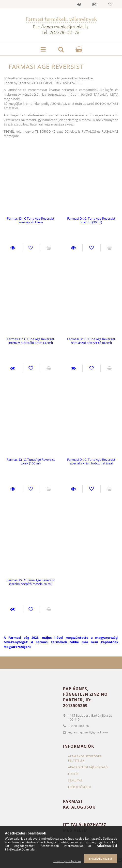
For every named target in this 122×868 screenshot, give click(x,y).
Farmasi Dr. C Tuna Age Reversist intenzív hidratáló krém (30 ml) (31, 341)
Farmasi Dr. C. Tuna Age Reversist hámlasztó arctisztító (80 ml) (91, 341)
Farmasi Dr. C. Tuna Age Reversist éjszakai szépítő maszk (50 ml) (31, 582)
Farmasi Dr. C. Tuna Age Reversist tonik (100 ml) (31, 461)
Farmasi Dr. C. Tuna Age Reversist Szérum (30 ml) (91, 220)
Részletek (13, 248)
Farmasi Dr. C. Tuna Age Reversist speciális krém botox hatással (91, 461)
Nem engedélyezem (67, 861)
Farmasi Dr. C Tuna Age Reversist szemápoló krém (31, 220)
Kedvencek (110, 4)
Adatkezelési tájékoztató (88, 767)
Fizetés (73, 774)
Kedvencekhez (31, 248)
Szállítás (75, 780)
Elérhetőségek (80, 787)
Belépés (79, 4)
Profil (95, 4)
